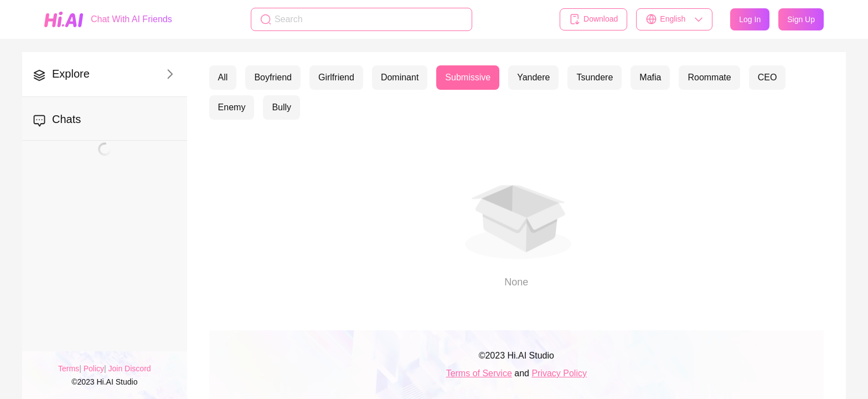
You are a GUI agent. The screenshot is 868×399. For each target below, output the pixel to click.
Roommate (709, 77)
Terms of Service (479, 373)
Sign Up (801, 19)
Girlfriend (336, 77)
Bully (281, 107)
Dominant (400, 77)
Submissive (468, 77)
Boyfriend (273, 77)
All (223, 77)
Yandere (533, 77)
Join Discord (130, 369)
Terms (69, 369)
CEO (768, 77)
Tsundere (595, 77)
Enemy (232, 107)
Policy (94, 369)
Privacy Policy (559, 373)
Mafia (650, 77)
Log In (750, 19)
